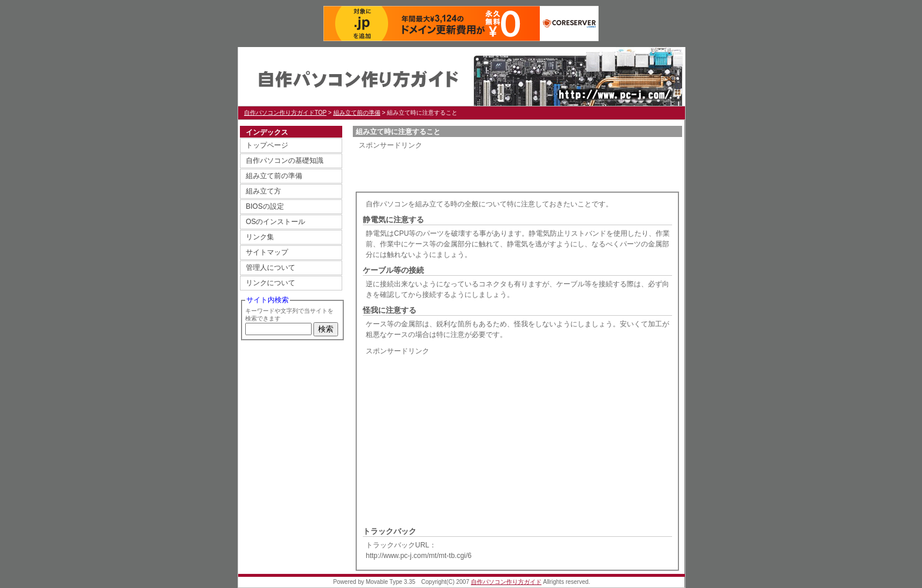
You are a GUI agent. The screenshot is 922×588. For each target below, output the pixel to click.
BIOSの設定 (265, 206)
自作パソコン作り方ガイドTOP (285, 113)
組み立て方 (263, 191)
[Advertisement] (496, 168)
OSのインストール (275, 222)
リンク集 (260, 237)
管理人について (270, 268)
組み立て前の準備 (357, 113)
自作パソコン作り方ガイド (356, 76)
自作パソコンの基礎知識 (285, 161)
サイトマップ (267, 252)
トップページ (267, 145)
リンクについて (270, 283)
